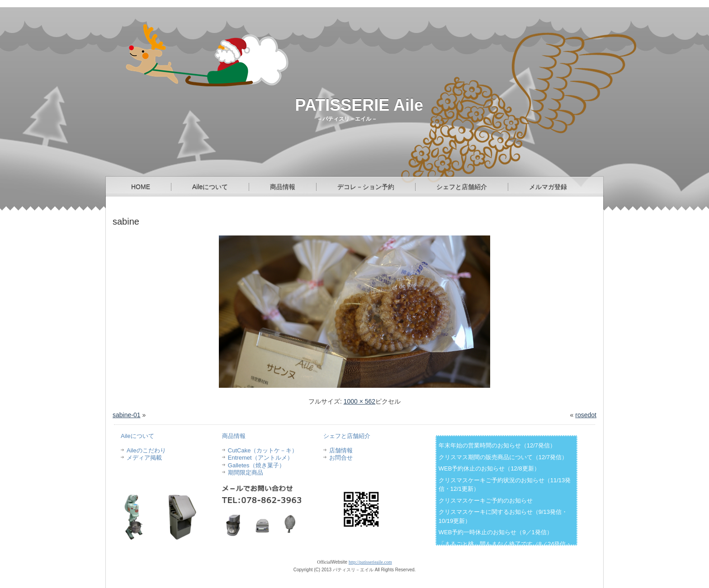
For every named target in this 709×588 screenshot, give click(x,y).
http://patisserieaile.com (370, 562)
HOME (141, 187)
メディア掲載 (144, 458)
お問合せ (341, 458)
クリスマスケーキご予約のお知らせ (486, 501)
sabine (126, 221)
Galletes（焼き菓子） (256, 465)
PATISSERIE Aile (359, 105)
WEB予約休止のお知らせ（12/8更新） (489, 468)
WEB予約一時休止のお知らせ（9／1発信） (496, 532)
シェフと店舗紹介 (462, 187)
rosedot (586, 415)
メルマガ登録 (548, 187)
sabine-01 (127, 415)
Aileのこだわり (146, 450)
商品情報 (283, 187)
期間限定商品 (246, 473)
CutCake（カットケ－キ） (263, 450)
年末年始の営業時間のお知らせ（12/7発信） (497, 445)
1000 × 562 (359, 401)
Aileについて (210, 187)
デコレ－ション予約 (366, 187)
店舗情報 (341, 450)
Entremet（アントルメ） (260, 458)
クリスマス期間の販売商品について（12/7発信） (503, 457)
